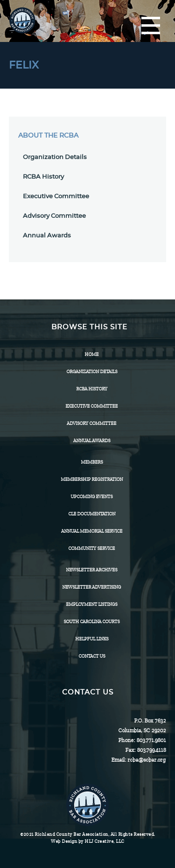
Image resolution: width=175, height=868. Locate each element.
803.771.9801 (151, 740)
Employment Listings (91, 604)
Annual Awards (47, 236)
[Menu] (151, 26)
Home (91, 354)
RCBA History (43, 177)
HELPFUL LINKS (92, 639)
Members (92, 462)
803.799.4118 (151, 750)
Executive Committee (56, 197)
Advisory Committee (54, 216)
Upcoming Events (91, 496)
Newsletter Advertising (91, 587)
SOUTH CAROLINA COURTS (91, 621)
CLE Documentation (92, 514)
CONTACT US (92, 656)
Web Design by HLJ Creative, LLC (87, 841)
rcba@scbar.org (147, 760)
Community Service (91, 548)
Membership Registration (92, 479)
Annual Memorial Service (92, 531)
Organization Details (55, 157)
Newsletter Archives (91, 570)
